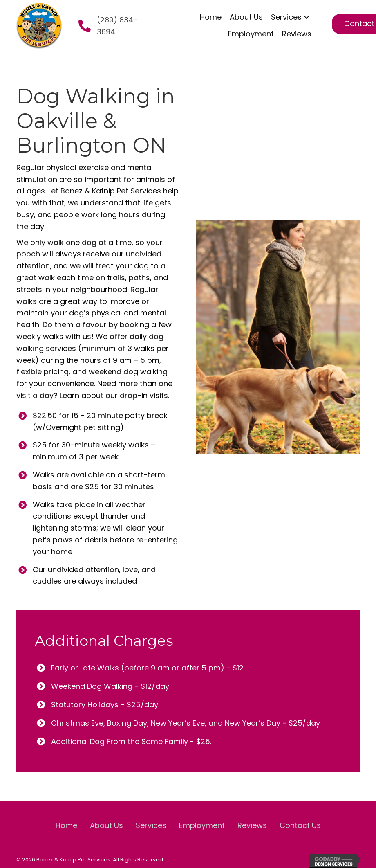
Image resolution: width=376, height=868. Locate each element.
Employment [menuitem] (202, 825)
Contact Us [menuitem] (300, 825)
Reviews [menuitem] (252, 825)
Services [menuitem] (151, 825)
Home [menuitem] (66, 825)
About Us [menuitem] (106, 825)
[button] (307, 17)
